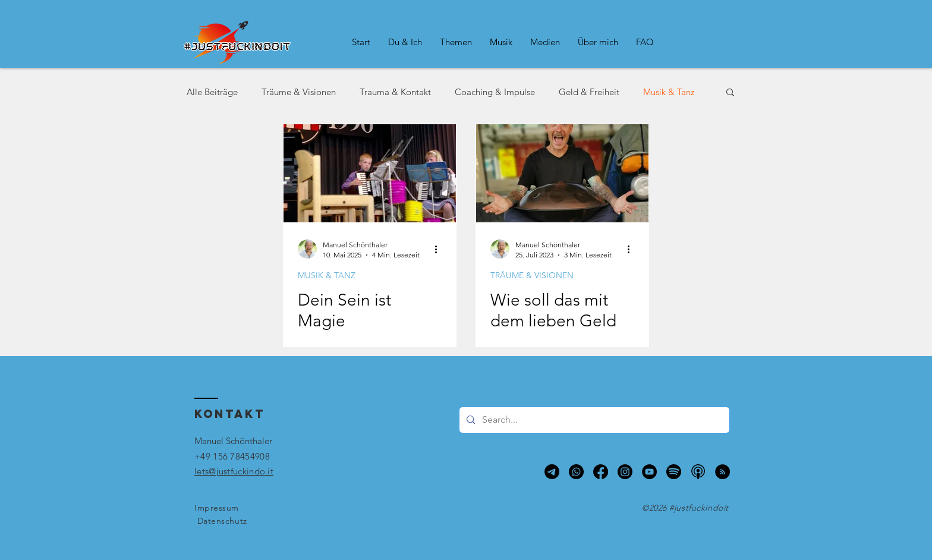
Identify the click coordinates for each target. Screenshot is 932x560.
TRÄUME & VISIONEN (532, 275)
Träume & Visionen (299, 92)
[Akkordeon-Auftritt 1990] (370, 173)
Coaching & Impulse (495, 92)
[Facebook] (601, 472)
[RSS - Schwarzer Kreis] (722, 472)
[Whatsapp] (576, 472)
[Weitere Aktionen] (440, 249)
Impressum (217, 508)
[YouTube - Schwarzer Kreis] (649, 472)
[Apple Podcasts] (698, 472)
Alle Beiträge (212, 92)
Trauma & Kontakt (395, 92)
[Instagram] (625, 472)
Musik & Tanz (669, 92)
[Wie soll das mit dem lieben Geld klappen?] (562, 173)
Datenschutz (222, 521)
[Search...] (593, 420)
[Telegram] (552, 472)
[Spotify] (674, 472)
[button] (405, 42)
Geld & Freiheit (589, 92)
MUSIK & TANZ (327, 275)
